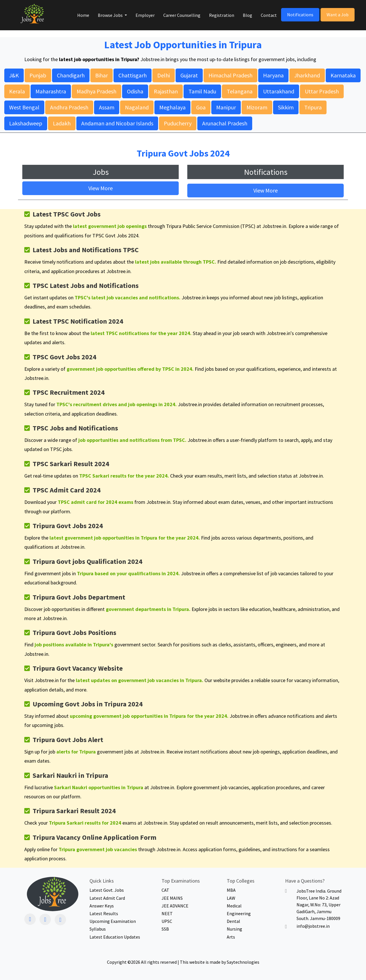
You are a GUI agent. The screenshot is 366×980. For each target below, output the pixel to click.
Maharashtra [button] (51, 91)
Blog (247, 15)
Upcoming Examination (113, 921)
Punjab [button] (38, 75)
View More (101, 188)
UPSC (167, 921)
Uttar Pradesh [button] (322, 91)
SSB (165, 929)
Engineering (239, 914)
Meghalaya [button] (172, 107)
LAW (231, 898)
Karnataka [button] (343, 75)
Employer (145, 15)
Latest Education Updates (115, 937)
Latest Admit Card (107, 898)
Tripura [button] (313, 107)
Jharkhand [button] (307, 75)
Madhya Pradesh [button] (97, 91)
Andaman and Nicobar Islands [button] (117, 123)
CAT (165, 890)
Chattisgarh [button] (133, 75)
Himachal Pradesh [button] (230, 75)
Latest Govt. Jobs (107, 890)
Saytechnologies (243, 962)
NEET (167, 914)
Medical (234, 906)
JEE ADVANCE (175, 906)
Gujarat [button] (189, 75)
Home (83, 15)
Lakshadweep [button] (26, 123)
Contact (269, 15)
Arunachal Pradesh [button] (225, 123)
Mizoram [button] (257, 107)
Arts (231, 937)
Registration (222, 15)
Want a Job (338, 15)
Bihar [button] (102, 75)
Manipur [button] (226, 107)
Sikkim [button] (286, 107)
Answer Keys (102, 906)
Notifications (300, 15)
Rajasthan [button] (166, 91)
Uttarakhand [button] (279, 91)
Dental (233, 921)
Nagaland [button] (137, 107)
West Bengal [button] (24, 107)
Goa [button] (201, 107)
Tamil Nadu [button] (202, 91)
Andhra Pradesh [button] (69, 107)
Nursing (234, 929)
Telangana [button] (240, 91)
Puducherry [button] (178, 123)
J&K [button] (14, 75)
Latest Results (104, 914)
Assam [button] (107, 107)
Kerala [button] (17, 91)
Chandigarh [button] (71, 75)
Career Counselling (182, 15)
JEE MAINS (172, 898)
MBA (231, 890)
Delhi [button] (164, 75)
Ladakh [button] (62, 123)
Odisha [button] (135, 91)
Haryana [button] (273, 75)
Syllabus (98, 929)
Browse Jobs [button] (111, 15)
